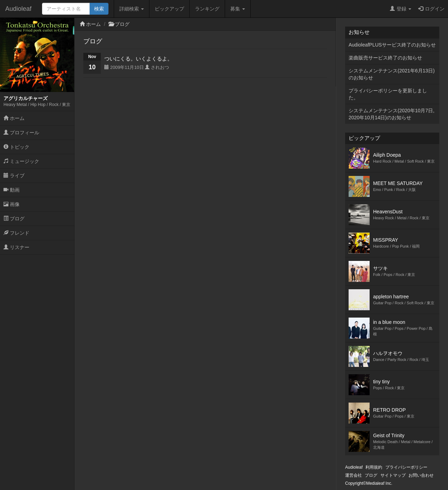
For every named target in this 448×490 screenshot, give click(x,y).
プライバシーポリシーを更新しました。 (388, 94)
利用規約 (374, 467)
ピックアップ (169, 9)
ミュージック (21, 161)
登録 (401, 9)
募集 (238, 9)
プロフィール (21, 133)
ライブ (14, 176)
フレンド (16, 233)
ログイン (431, 9)
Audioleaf (18, 9)
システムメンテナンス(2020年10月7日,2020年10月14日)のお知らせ (391, 114)
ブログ (14, 219)
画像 (12, 204)
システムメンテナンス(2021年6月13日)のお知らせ (392, 74)
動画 (12, 190)
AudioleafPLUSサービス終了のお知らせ (392, 45)
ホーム (14, 118)
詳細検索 (132, 9)
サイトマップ (393, 475)
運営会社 (353, 475)
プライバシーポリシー (406, 467)
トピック (16, 147)
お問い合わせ (421, 475)
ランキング (207, 9)
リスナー (16, 247)
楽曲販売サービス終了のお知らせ (385, 58)
